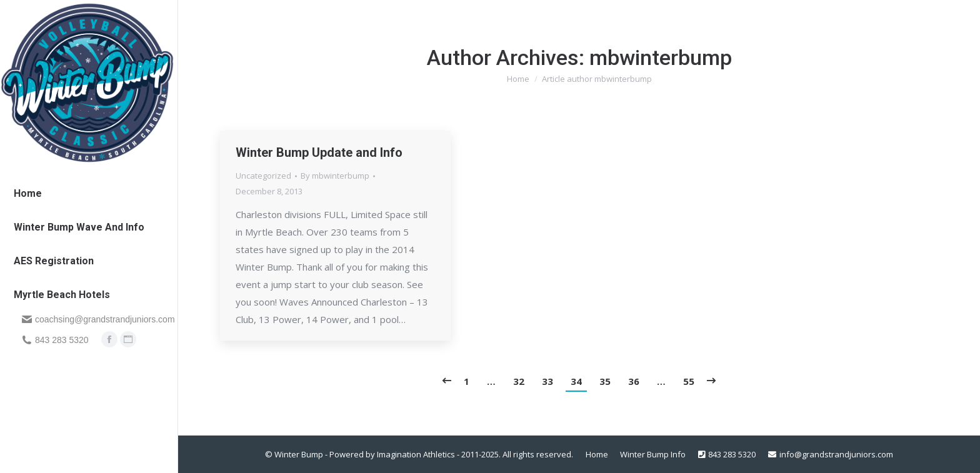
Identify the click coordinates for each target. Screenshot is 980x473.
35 (605, 381)
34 (576, 381)
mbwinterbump (661, 57)
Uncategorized (263, 176)
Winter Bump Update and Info (319, 152)
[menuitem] (28, 193)
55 (689, 381)
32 (519, 381)
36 (634, 381)
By (335, 176)
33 (547, 381)
